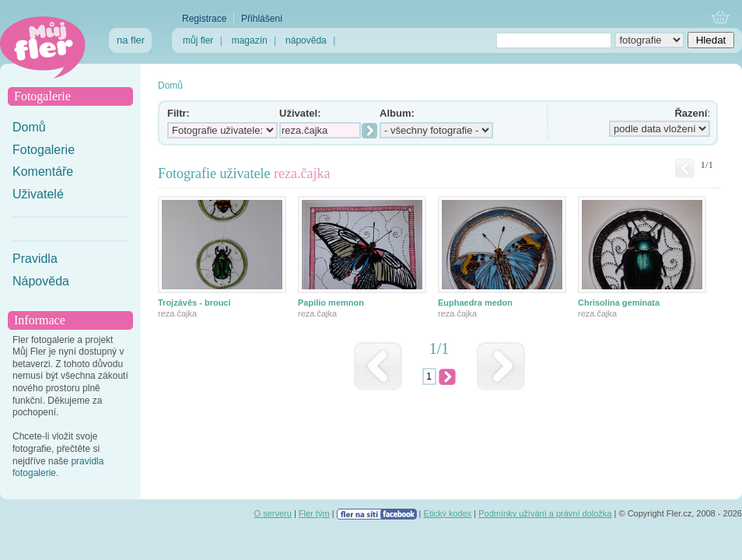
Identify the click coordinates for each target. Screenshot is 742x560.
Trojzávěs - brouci (194, 303)
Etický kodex (448, 513)
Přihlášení (262, 19)
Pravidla (35, 259)
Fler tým (314, 513)
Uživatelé (38, 194)
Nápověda (41, 281)
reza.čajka (177, 313)
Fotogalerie (44, 150)
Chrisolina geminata (619, 303)
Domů (29, 127)
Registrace (204, 19)
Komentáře (43, 171)
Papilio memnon (331, 303)
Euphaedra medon (475, 303)
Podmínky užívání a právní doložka (545, 513)
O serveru (273, 513)
